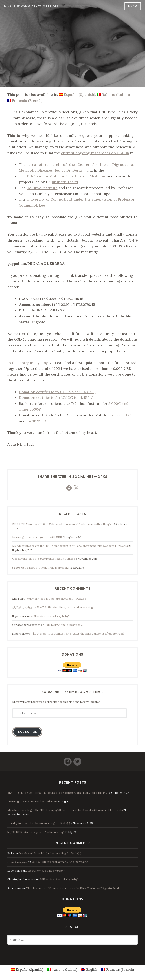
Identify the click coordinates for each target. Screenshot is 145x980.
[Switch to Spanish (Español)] (77, 95)
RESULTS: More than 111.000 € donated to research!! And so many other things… (63, 524)
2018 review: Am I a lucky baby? (50, 616)
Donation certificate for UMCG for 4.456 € (56, 398)
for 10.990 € (37, 421)
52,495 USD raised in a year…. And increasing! (41, 568)
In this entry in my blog (28, 363)
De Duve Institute (42, 188)
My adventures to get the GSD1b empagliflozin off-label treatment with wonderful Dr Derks (70, 546)
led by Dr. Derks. (70, 170)
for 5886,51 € (120, 415)
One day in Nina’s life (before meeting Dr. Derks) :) (44, 559)
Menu (133, 6)
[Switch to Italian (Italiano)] (113, 95)
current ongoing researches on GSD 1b (95, 153)
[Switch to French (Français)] (25, 101)
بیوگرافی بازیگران (22, 607)
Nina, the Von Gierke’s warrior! (31, 6)
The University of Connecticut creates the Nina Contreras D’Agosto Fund (77, 634)
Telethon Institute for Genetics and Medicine (66, 176)
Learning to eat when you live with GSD (37, 537)
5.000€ (115, 403)
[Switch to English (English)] (89, 969)
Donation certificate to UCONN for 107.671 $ (57, 392)
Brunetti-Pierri (65, 182)
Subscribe (27, 732)
